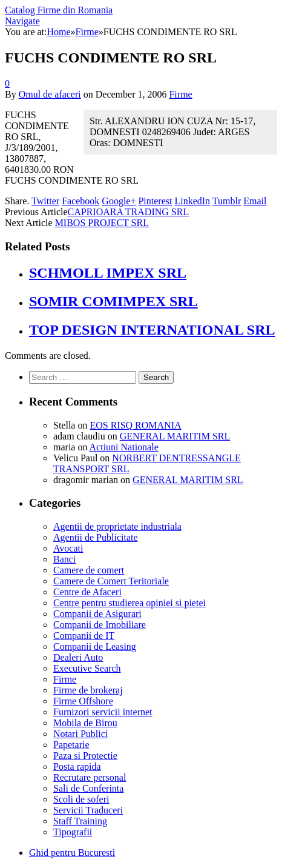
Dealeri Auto (78, 657)
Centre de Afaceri (87, 592)
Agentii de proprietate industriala (117, 526)
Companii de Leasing (95, 646)
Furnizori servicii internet (103, 712)
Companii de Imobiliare (100, 625)
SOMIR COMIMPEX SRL (113, 301)
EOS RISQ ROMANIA (135, 425)
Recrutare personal (90, 777)
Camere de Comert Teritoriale (111, 581)
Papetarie (71, 745)
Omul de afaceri (50, 94)
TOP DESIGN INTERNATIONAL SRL (152, 330)
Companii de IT (84, 636)
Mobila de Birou (85, 723)
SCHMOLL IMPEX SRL (108, 273)
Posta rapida (77, 766)
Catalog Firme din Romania (59, 10)
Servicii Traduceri (88, 810)
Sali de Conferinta (88, 788)
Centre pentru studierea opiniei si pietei (130, 603)
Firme (180, 94)
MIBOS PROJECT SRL (102, 223)
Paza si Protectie (85, 756)
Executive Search (87, 668)
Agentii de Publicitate (96, 537)
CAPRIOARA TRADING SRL (129, 212)
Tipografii (73, 832)
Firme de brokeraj (88, 690)
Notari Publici (80, 734)
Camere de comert (89, 570)
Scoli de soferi (81, 799)
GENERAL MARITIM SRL (175, 436)
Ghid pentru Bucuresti (72, 853)
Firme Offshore (83, 701)
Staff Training (80, 821)
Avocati (68, 548)
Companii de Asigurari (97, 614)
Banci (64, 559)
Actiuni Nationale (124, 447)
